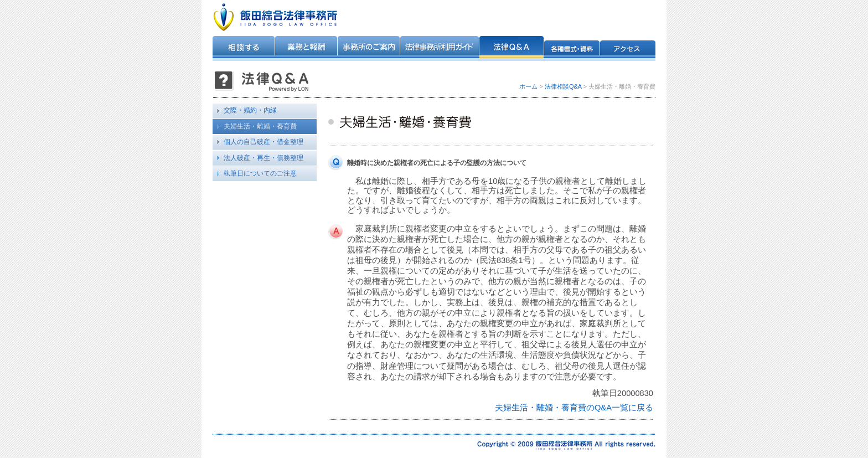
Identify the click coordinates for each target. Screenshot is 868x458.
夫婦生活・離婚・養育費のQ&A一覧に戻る (574, 408)
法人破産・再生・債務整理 (263, 158)
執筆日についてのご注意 (260, 173)
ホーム (528, 86)
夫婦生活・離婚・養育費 (260, 126)
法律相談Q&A (563, 86)
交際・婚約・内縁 (250, 110)
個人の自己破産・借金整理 (263, 142)
